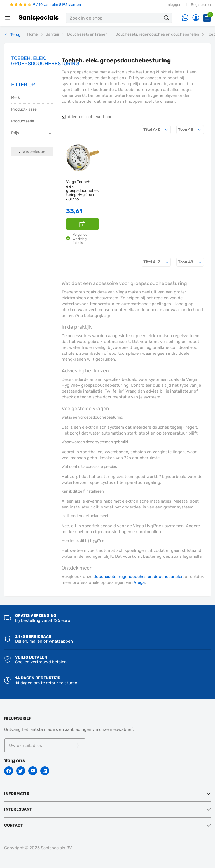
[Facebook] (9, 771)
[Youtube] (33, 771)
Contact (14, 825)
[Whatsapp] (185, 18)
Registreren (201, 5)
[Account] (196, 18)
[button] (83, 224)
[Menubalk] (8, 18)
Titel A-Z (157, 129)
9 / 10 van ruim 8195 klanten (45, 5)
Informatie (17, 794)
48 (191, 129)
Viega (139, 582)
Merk (31, 98)
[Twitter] (21, 771)
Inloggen (174, 5)
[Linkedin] (45, 771)
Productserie (31, 122)
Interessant (18, 809)
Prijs (31, 133)
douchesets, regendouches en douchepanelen (139, 577)
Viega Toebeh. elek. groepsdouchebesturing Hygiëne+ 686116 (82, 191)
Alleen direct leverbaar (90, 117)
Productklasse (31, 110)
